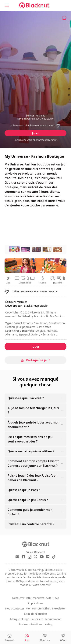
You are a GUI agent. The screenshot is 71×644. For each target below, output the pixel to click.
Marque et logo (20, 619)
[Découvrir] (10, 638)
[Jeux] (27, 638)
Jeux (29, 598)
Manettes (39, 598)
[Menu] (7, 5)
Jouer (35, 133)
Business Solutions (31, 624)
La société (37, 619)
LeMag (48, 624)
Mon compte (34, 608)
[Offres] (63, 638)
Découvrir (18, 598)
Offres (47, 608)
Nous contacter (15, 608)
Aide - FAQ (52, 598)
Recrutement (53, 619)
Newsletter (59, 608)
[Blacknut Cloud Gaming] (34, 5)
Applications (35, 603)
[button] (36, 126)
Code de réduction (35, 614)
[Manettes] (45, 638)
